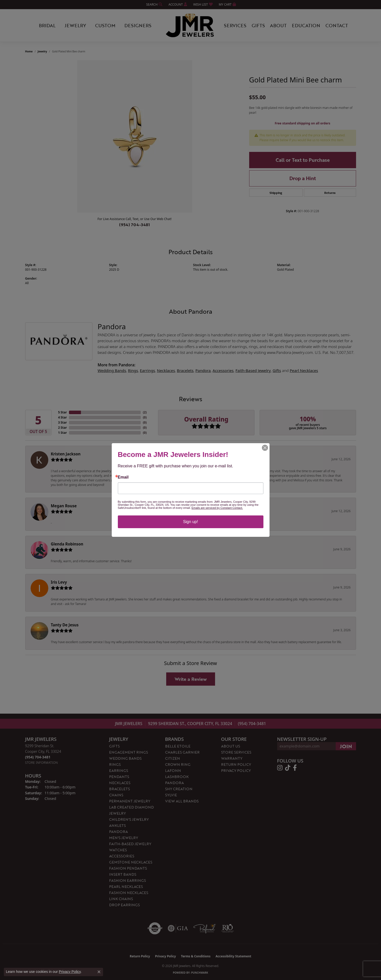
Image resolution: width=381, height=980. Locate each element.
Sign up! (190, 522)
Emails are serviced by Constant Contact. (217, 508)
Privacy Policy (70, 972)
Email (123, 477)
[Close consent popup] (99, 972)
